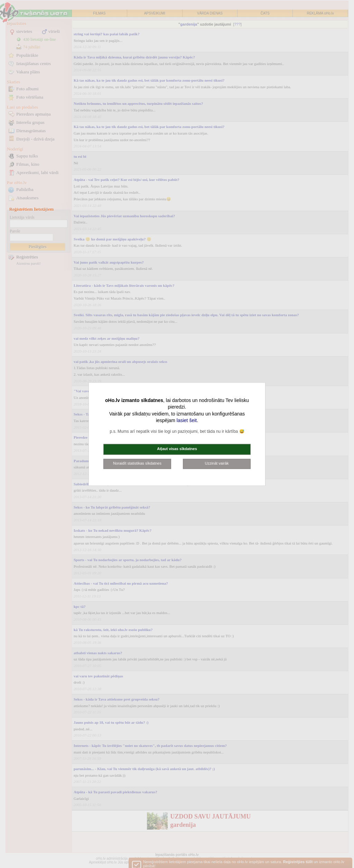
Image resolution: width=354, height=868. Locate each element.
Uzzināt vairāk (217, 463)
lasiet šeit (187, 421)
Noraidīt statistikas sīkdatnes (137, 463)
